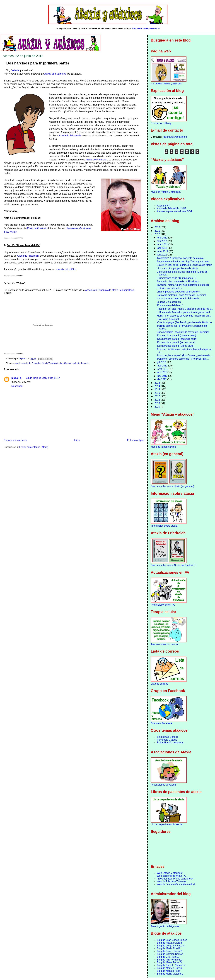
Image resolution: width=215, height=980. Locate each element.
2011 (158, 231)
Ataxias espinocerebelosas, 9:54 (175, 211)
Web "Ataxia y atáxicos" (170, 873)
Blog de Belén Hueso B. (170, 951)
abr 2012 (163, 248)
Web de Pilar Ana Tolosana (172, 881)
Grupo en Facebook (162, 723)
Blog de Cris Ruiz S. (168, 957)
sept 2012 (163, 369)
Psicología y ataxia (167, 740)
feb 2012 (163, 241)
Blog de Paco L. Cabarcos (171, 965)
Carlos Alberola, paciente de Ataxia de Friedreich (183, 332)
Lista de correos (159, 684)
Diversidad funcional (168, 319)
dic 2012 (162, 379)
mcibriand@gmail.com (175, 137)
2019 (158, 403)
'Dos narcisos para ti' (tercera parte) (176, 342)
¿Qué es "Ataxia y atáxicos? (166, 192)
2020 (158, 407)
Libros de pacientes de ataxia (167, 824)
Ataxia (16, 70)
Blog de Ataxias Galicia (169, 943)
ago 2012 (163, 366)
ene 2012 (163, 238)
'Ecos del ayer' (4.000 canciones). (175, 879)
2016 (158, 393)
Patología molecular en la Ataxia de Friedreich (182, 295)
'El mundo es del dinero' (170, 305)
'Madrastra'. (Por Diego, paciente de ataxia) (180, 258)
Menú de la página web (163, 447)
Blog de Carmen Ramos (170, 954)
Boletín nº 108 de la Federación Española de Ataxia (185, 265)
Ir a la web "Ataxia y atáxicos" (167, 84)
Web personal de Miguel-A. (172, 876)
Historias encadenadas (169, 288)
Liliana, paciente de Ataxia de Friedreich (178, 292)
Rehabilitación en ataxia (170, 743)
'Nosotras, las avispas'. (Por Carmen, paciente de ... (185, 355)
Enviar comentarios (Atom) (34, 447)
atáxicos (67, 363)
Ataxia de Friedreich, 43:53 (172, 208)
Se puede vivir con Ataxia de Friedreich (178, 281)
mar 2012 (163, 244)
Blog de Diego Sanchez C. (171, 946)
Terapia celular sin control (165, 644)
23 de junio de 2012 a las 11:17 (43, 378)
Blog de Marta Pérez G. (170, 962)
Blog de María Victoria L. (170, 974)
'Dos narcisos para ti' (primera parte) (176, 335)
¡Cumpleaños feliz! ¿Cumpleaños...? (176, 278)
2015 (158, 389)
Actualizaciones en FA (163, 605)
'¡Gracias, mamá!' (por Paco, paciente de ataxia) (183, 285)
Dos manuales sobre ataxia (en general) (172, 486)
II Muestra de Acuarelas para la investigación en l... (184, 312)
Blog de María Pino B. (169, 948)
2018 (158, 400)
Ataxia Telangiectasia (52, 363)
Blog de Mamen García (169, 968)
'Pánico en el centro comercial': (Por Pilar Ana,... (183, 359)
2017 (158, 396)
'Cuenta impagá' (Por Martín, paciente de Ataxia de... (185, 322)
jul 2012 (162, 362)
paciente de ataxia (81, 363)
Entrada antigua (136, 440)
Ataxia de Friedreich (55, 74)
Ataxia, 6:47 (163, 206)
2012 (158, 234)
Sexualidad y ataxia (168, 737)
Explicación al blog (161, 123)
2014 (158, 386)
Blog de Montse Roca (169, 971)
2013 (158, 383)
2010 (158, 227)
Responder (17, 386)
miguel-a (16, 378)
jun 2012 (162, 255)
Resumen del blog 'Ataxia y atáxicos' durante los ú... (185, 309)
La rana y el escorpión (169, 302)
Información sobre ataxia (164, 526)
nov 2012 (163, 376)
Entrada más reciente (15, 440)
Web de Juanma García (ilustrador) (176, 884)
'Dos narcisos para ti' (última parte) (176, 346)
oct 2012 (162, 372)
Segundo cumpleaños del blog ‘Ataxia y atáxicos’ (183, 262)
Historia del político (66, 269)
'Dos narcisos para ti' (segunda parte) (177, 339)
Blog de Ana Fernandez (170, 960)
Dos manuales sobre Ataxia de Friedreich (173, 565)
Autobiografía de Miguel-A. (165, 926)
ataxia (18, 363)
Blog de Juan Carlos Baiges (172, 940)
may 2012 (163, 251)
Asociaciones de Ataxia (163, 785)
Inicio (77, 440)
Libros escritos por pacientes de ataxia (178, 268)
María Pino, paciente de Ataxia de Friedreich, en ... (184, 316)
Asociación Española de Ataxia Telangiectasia (110, 290)
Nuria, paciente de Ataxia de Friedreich (178, 298)
